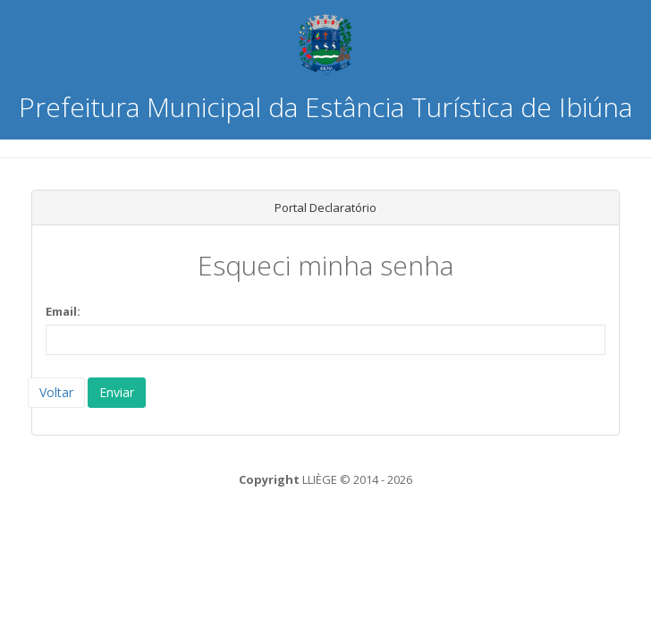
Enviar (117, 392)
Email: (63, 311)
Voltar (56, 392)
